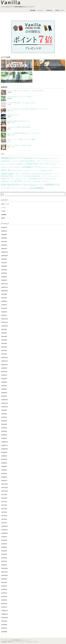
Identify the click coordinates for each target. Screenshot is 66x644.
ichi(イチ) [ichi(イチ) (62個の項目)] (6, 170)
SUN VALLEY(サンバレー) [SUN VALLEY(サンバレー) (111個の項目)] (16, 185)
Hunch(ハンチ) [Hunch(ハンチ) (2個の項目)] (57, 167)
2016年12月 (5, 526)
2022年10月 (5, 291)
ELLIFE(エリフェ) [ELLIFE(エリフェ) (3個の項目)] (18, 167)
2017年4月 (4, 512)
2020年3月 (4, 389)
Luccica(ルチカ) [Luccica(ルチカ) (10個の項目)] (37, 174)
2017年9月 (4, 495)
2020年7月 (4, 375)
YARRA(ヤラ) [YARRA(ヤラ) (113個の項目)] (52, 185)
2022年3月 (4, 308)
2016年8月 (4, 540)
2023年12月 (5, 252)
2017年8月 (4, 498)
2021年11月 (5, 322)
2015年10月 (5, 575)
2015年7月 (4, 586)
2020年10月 (5, 365)
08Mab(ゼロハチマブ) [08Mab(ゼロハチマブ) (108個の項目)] (13, 158)
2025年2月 (4, 227)
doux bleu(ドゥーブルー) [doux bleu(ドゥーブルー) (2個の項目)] (7, 167)
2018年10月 (5, 449)
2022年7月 (4, 298)
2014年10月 (5, 618)
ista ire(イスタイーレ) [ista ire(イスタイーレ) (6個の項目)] (18, 170)
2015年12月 (5, 568)
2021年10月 (5, 326)
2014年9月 (4, 621)
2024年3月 (4, 245)
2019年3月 (4, 431)
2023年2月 (4, 277)
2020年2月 (4, 393)
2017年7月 (4, 502)
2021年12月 (5, 319)
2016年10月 (5, 533)
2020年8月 (4, 372)
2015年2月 (4, 604)
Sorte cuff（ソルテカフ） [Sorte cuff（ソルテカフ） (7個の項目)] (42, 181)
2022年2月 (4, 312)
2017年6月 (4, 505)
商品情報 (33, 10)
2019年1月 (4, 438)
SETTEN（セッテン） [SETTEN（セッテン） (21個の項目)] (24, 181)
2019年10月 (5, 407)
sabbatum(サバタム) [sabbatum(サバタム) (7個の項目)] (8, 181)
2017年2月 (4, 519)
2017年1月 (4, 523)
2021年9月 (4, 329)
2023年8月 (4, 259)
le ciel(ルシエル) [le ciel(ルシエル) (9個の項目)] (46, 170)
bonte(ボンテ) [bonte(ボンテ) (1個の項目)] (58, 161)
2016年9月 (4, 537)
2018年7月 (4, 459)
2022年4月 (4, 305)
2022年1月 (4, 315)
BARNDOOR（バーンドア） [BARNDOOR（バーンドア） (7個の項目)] (10, 161)
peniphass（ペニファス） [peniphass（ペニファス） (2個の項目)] (22, 179)
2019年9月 (4, 410)
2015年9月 (4, 579)
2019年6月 (4, 421)
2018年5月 (4, 466)
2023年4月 (4, 270)
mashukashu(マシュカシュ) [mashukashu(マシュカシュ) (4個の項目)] (51, 174)
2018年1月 (4, 481)
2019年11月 (5, 403)
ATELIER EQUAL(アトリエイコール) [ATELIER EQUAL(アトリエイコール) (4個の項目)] (49, 158)
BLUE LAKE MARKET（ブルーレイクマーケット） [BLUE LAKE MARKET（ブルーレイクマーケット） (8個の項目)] (37, 161)
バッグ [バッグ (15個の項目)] (12, 188)
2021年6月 (4, 336)
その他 (3, 211)
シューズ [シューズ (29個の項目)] (5, 188)
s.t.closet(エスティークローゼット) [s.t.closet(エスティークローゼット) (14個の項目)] (42, 179)
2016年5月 (4, 551)
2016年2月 (4, 561)
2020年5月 (4, 382)
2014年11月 (5, 614)
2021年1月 (4, 354)
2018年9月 (4, 452)
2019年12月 (5, 400)
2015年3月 (4, 600)
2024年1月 (4, 249)
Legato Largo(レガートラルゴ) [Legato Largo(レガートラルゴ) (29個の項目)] (15, 173)
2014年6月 (4, 632)
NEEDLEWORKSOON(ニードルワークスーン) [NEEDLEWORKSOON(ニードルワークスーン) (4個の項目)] (40, 176)
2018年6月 (4, 463)
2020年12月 (5, 358)
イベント (41, 10)
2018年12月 (5, 442)
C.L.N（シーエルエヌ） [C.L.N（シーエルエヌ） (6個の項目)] (9, 164)
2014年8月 (4, 625)
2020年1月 (4, 396)
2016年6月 (4, 547)
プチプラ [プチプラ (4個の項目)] (18, 188)
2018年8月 (4, 456)
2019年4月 (4, 428)
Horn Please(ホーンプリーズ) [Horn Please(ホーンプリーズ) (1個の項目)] (47, 167)
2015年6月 (4, 589)
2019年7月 (4, 417)
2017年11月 (5, 488)
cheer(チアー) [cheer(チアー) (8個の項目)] (21, 164)
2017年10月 (5, 491)
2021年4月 (4, 343)
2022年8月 (4, 294)
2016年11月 (5, 530)
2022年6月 (4, 301)
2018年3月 (4, 474)
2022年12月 (5, 284)
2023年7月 (4, 263)
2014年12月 (5, 611)
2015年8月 (4, 582)
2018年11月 (5, 445)
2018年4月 (4, 470)
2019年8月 (4, 414)
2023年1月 (4, 280)
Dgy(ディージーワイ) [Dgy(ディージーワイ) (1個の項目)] (59, 164)
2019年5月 (4, 424)
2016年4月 (4, 554)
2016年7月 (4, 544)
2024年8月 (4, 235)
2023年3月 (4, 273)
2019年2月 (4, 435)
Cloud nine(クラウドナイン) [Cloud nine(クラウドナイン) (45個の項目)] (40, 164)
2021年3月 (4, 347)
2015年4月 (4, 597)
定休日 (3, 218)
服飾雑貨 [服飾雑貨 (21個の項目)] (40, 188)
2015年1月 (4, 607)
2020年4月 (4, 386)
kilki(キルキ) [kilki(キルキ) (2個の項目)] (28, 171)
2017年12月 (5, 484)
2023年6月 (4, 266)
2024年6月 (4, 238)
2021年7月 (4, 333)
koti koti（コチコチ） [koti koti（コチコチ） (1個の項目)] (36, 171)
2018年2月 (4, 477)
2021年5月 (4, 340)
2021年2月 (4, 351)
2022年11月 (5, 287)
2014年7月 (4, 628)
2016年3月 (4, 558)
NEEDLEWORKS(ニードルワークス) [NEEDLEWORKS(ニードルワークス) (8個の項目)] (13, 176)
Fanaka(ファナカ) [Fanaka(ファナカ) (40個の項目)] (32, 167)
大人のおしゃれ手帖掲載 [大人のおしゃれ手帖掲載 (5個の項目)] (28, 188)
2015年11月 (5, 572)
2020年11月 (5, 361)
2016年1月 (4, 565)
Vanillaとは (50, 10)
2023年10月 (5, 256)
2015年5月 (4, 593)
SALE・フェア (60, 10)
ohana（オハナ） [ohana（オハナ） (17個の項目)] (8, 179)
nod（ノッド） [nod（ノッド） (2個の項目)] (57, 176)
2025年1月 (4, 231)
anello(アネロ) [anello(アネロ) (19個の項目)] (32, 158)
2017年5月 (4, 509)
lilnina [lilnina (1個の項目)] (30, 174)
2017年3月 (4, 516)
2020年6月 (4, 379)
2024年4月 (4, 242)
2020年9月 (4, 368)
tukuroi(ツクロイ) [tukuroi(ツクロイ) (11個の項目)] (37, 185)
